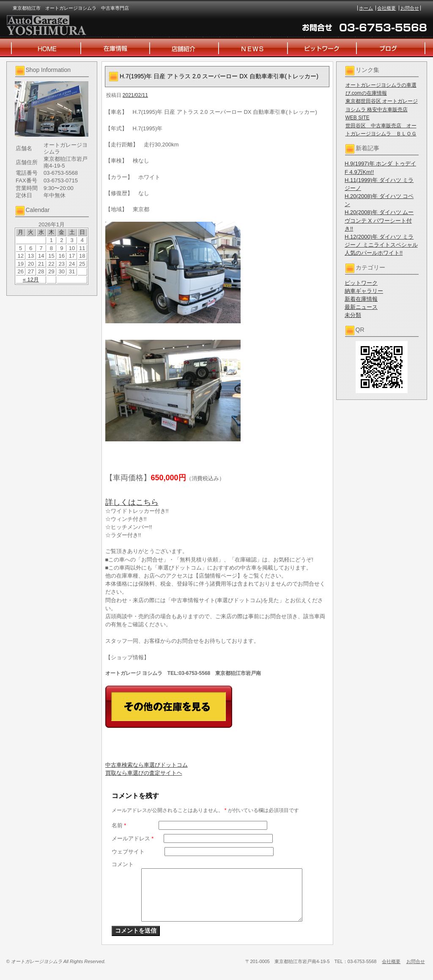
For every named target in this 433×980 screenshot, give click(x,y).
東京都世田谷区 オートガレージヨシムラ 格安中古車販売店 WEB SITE (382, 109)
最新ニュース (361, 307)
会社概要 (386, 8)
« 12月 (31, 279)
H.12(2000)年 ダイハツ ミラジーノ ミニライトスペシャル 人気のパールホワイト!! (381, 245)
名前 (119, 825)
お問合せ (410, 8)
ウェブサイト (128, 852)
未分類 (353, 315)
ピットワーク (361, 283)
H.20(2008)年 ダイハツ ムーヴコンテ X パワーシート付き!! (379, 220)
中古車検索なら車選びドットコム (147, 765)
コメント (123, 864)
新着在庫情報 (361, 299)
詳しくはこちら (132, 502)
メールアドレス (133, 838)
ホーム (366, 8)
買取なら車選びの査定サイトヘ (144, 773)
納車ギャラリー (364, 291)
